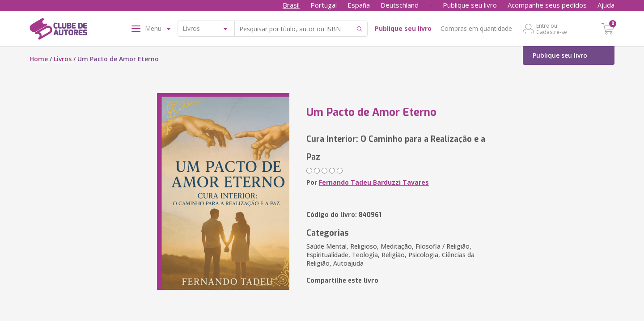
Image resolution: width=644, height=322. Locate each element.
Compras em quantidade (476, 28)
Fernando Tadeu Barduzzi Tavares (374, 182)
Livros (63, 59)
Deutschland (400, 5)
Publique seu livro (470, 5)
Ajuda (606, 5)
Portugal (324, 5)
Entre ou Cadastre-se (552, 29)
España (359, 5)
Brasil (291, 5)
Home (39, 59)
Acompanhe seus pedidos (547, 5)
